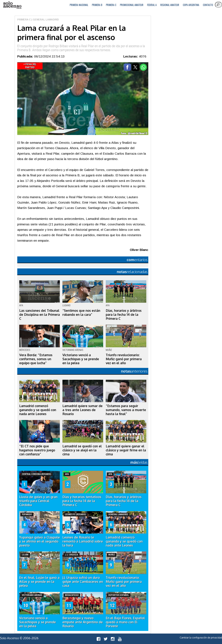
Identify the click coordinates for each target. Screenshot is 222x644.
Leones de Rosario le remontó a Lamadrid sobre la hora (83, 541)
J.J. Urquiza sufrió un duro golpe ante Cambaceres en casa (83, 582)
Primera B (97, 5)
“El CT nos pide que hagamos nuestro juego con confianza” (37, 450)
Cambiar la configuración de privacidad (201, 638)
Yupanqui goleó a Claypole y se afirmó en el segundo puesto (40, 541)
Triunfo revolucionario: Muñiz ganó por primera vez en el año (124, 359)
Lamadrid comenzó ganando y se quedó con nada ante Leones (38, 410)
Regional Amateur (170, 5)
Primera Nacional (79, 5)
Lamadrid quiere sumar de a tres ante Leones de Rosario (82, 410)
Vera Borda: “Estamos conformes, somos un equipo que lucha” (36, 359)
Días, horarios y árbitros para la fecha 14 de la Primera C (124, 315)
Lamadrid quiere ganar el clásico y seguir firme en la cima (126, 450)
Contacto (208, 5)
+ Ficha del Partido (30, 66)
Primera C (111, 5)
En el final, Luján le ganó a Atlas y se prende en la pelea (39, 582)
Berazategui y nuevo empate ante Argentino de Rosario (83, 622)
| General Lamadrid (45, 20)
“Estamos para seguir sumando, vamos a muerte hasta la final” (126, 410)
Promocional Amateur (132, 5)
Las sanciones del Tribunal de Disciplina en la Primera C (40, 315)
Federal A (152, 5)
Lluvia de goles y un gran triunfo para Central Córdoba (38, 501)
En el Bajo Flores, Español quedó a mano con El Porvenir (125, 622)
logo (12, 5)
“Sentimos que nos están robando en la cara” (81, 313)
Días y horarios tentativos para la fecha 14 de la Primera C (82, 501)
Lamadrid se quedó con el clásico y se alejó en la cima (82, 450)
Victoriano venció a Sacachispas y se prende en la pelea (81, 359)
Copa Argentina (191, 5)
